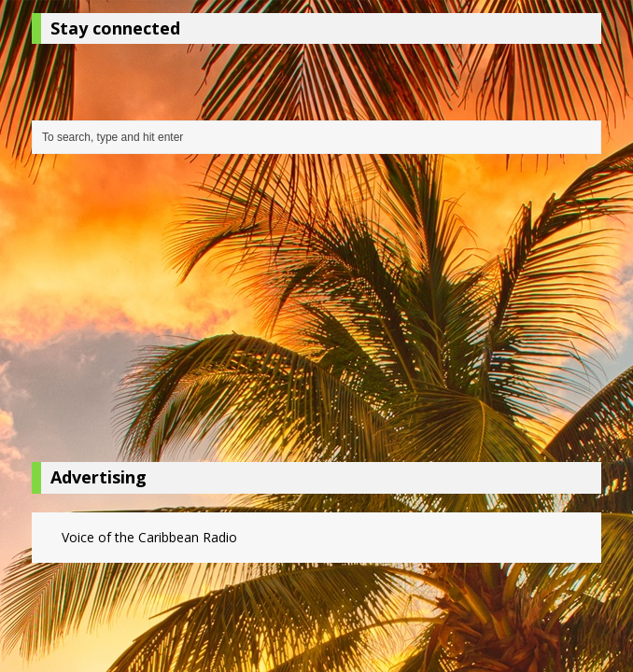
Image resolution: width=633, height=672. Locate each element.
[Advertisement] (316, 313)
